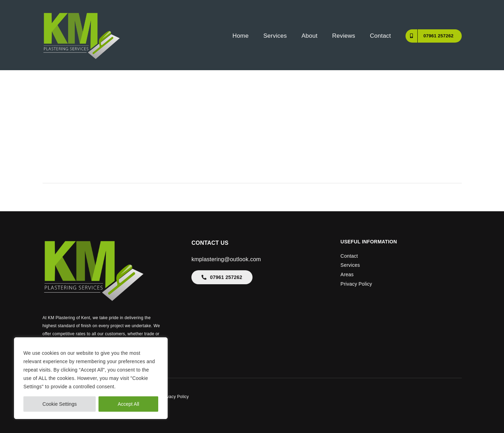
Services (350, 265)
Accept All (128, 404)
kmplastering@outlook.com (226, 259)
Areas (347, 274)
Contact (349, 256)
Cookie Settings (60, 404)
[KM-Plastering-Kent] (82, 13)
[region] (91, 378)
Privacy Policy (356, 284)
